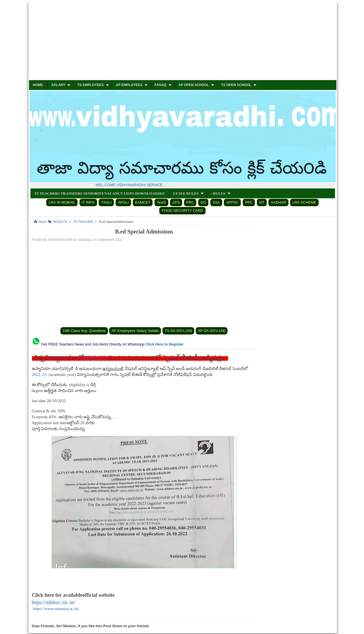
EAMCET (143, 202)
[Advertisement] (183, 41)
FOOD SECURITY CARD (182, 211)
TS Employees (90, 85)
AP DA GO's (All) (212, 331)
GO (203, 202)
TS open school (236, 85)
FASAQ (160, 85)
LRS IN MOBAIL (62, 202)
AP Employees (129, 85)
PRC (190, 202)
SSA (216, 202)
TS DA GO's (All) (178, 331)
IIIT (262, 202)
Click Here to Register (165, 344)
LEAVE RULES (186, 193)
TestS (161, 202)
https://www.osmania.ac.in (55, 609)
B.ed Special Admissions (144, 232)
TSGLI (106, 202)
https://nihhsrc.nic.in (53, 602)
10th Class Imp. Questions (84, 331)
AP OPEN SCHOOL (194, 85)
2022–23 (39, 375)
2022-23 (95, 358)
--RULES (218, 193)
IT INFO (88, 202)
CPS (176, 202)
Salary (59, 85)
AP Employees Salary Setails (135, 331)
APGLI (123, 202)
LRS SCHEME (304, 202)
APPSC (232, 202)
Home (38, 85)
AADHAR (278, 202)
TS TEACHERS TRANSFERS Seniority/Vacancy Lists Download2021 (100, 193)
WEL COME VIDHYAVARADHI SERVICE (130, 185)
